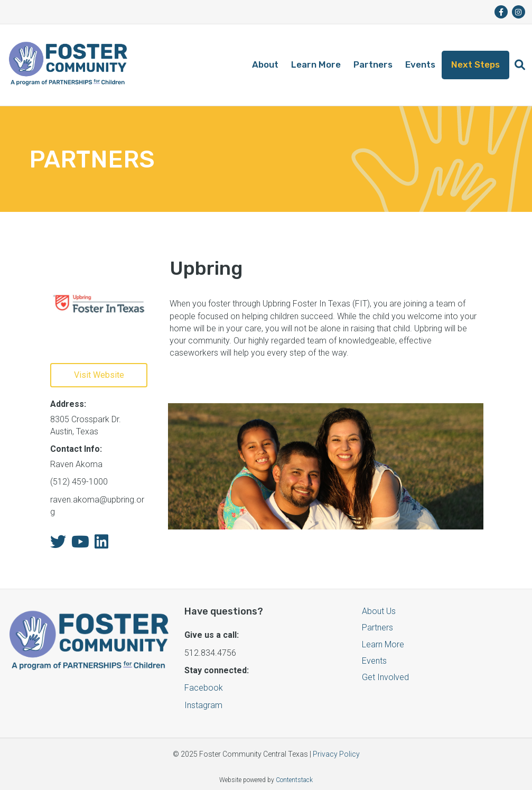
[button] (520, 65)
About (265, 64)
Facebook (204, 688)
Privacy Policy (336, 754)
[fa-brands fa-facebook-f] (501, 12)
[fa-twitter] (58, 545)
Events (420, 64)
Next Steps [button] (475, 64)
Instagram (203, 705)
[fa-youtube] (80, 545)
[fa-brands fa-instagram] (519, 12)
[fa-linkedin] (101, 545)
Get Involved (385, 677)
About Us (379, 611)
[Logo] (68, 65)
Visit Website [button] (99, 375)
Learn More (316, 64)
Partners (373, 64)
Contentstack (294, 780)
